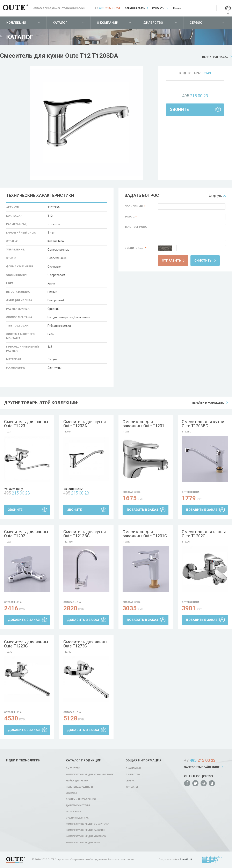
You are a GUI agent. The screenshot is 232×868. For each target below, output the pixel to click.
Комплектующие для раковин (85, 830)
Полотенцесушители (79, 787)
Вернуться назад (215, 57)
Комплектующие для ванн (83, 843)
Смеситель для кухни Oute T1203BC (203, 424)
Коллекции (16, 23)
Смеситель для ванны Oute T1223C (26, 644)
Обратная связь (135, 8)
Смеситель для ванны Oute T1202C (204, 534)
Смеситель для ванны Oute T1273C (85, 644)
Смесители (73, 768)
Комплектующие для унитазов (86, 836)
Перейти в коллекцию (208, 403)
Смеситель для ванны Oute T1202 (26, 534)
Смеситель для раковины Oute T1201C (145, 534)
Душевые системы (78, 805)
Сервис (196, 23)
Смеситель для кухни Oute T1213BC (85, 534)
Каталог (60, 23)
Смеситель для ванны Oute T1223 (26, 424)
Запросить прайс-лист (202, 767)
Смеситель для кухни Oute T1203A (85, 424)
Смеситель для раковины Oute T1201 (143, 424)
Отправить (171, 261)
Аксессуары (74, 812)
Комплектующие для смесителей (88, 824)
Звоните (179, 109)
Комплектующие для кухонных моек (90, 775)
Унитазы (71, 793)
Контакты (158, 8)
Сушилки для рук (77, 818)
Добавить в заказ (142, 510)
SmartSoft (186, 859)
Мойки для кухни (77, 781)
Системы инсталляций (81, 799)
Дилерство (153, 23)
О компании (108, 23)
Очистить (203, 261)
